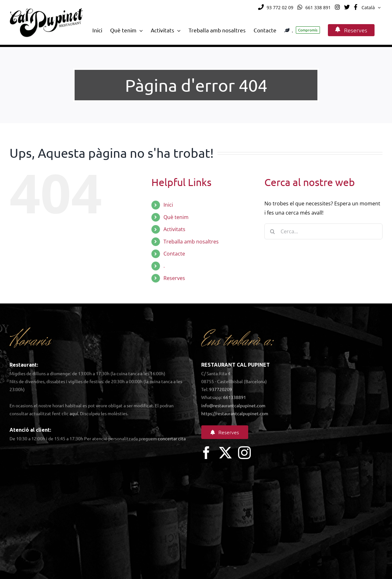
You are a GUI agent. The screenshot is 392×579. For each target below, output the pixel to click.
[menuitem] (371, 8)
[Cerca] (272, 231)
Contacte (174, 254)
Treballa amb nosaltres (191, 242)
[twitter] (225, 453)
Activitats (174, 229)
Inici (168, 205)
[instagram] (244, 453)
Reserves (174, 278)
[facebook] (206, 453)
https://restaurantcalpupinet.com (235, 413)
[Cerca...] (323, 231)
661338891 (235, 397)
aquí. (74, 413)
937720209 (221, 389)
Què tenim (176, 217)
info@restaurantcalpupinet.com (233, 405)
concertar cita (172, 438)
